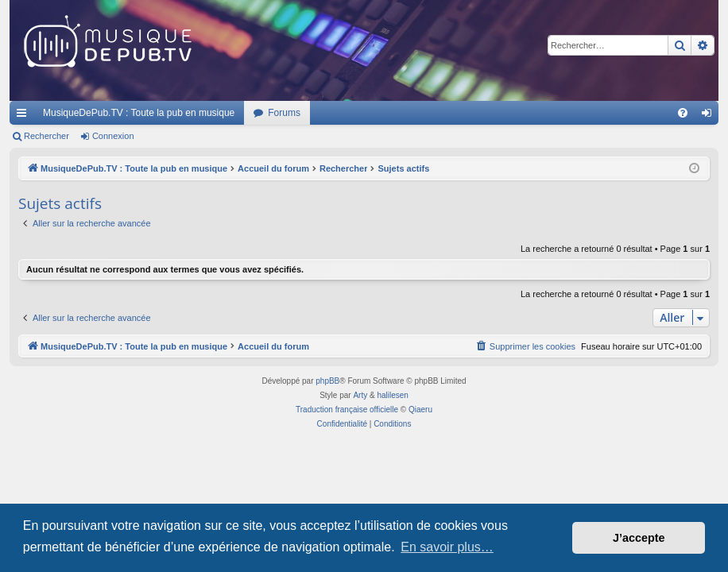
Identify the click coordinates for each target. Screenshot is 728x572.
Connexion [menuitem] (710, 116)
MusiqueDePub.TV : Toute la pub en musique (139, 113)
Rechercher (46, 136)
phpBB (327, 381)
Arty (360, 395)
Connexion (113, 136)
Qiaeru (420, 410)
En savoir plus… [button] (447, 547)
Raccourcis (25, 116)
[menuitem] (683, 113)
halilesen (392, 395)
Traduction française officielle (347, 410)
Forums (284, 113)
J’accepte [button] (639, 538)
